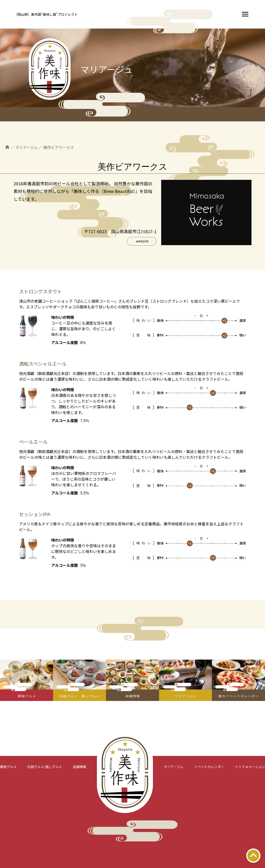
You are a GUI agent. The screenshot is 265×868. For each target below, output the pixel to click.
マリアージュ (174, 767)
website (142, 241)
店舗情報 (80, 767)
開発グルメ (8, 767)
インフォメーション (250, 767)
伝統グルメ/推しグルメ (45, 767)
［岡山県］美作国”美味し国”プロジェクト (46, 14)
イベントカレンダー (209, 767)
